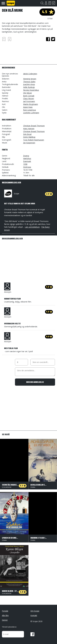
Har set (54, 3)
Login (46, 3)
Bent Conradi (29, 96)
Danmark (27, 161)
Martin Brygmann (31, 104)
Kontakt (34, 615)
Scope (12, 194)
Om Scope (35, 611)
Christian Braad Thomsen (34, 126)
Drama (26, 156)
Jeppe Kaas (28, 107)
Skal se (50, 3)
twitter (53, 39)
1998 (25, 164)
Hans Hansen (29, 129)
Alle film (5, 615)
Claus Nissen (29, 98)
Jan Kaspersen (29, 143)
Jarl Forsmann (29, 101)
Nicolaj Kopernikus (31, 90)
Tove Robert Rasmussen (34, 140)
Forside (5, 611)
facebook (48, 39)
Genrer (5, 620)
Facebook (32, 634)
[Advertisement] (23, 51)
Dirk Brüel (27, 134)
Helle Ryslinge (29, 87)
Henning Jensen (30, 79)
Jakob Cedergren (30, 74)
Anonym (8, 288)
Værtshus (27, 158)
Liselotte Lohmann (31, 113)
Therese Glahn (29, 82)
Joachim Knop (29, 84)
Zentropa (27, 167)
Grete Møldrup (29, 137)
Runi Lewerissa (29, 110)
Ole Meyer (28, 93)
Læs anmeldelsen (32, 227)
